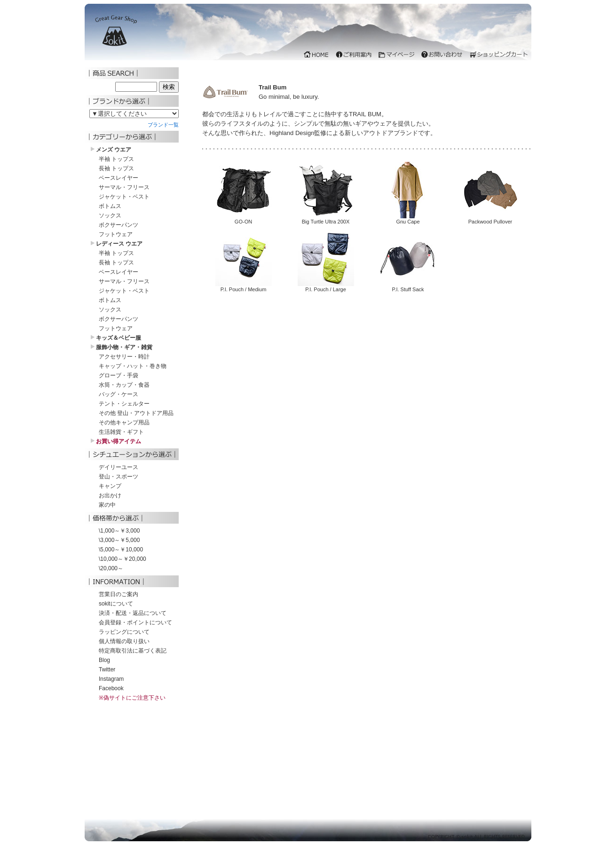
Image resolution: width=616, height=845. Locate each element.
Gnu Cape (408, 219)
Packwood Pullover (490, 219)
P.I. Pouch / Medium (244, 287)
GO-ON (244, 219)
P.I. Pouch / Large (326, 287)
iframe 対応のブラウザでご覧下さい (308, 34)
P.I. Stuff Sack (408, 287)
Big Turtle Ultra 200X (326, 219)
